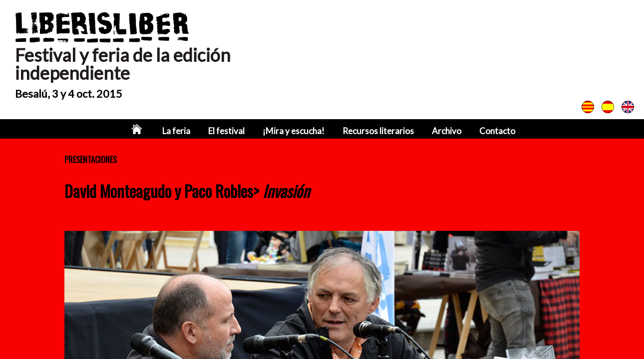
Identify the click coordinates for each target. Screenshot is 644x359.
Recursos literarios (378, 131)
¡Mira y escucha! (294, 131)
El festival (226, 131)
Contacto (497, 131)
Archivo (447, 131)
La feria (176, 131)
